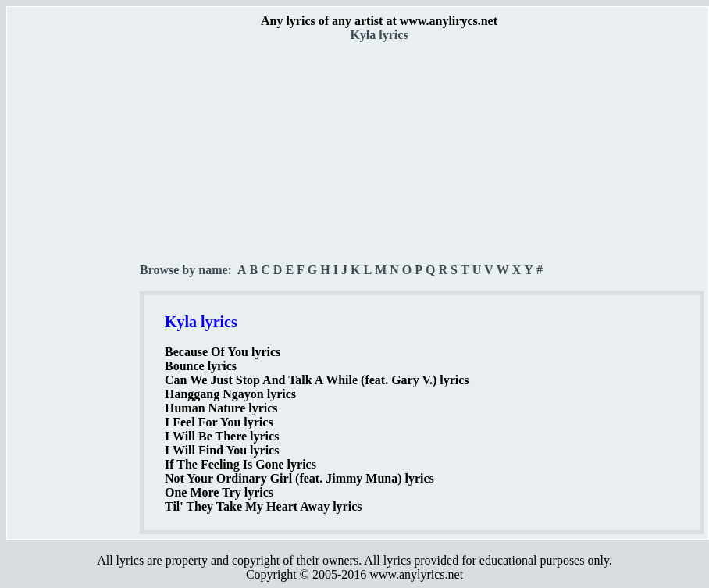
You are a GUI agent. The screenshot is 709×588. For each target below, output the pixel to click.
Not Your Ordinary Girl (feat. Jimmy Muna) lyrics (299, 478)
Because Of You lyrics (223, 352)
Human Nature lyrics (221, 408)
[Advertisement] (74, 274)
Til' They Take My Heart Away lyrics (263, 506)
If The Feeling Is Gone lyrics (240, 464)
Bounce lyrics (201, 366)
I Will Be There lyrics (222, 436)
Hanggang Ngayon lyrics (230, 394)
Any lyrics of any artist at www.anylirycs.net (379, 21)
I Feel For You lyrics (219, 422)
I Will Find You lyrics (222, 450)
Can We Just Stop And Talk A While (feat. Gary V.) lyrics (317, 380)
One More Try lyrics (219, 492)
